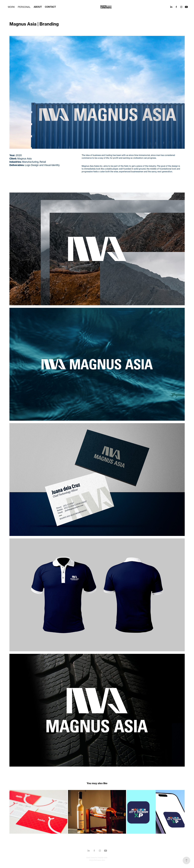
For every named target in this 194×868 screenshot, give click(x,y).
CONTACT (50, 7)
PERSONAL (24, 7)
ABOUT (38, 7)
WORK (11, 7)
